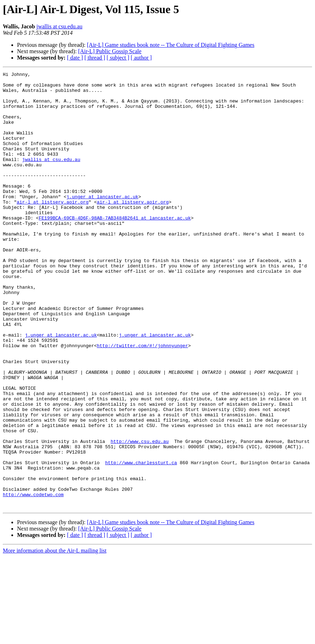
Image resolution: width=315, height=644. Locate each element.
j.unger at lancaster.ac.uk (102, 222)
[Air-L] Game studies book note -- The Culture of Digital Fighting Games (171, 45)
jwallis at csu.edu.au (60, 26)
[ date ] (75, 58)
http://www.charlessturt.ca (141, 541)
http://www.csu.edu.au (140, 516)
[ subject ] (118, 58)
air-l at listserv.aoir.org (53, 228)
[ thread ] (95, 58)
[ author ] (141, 58)
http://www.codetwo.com (33, 579)
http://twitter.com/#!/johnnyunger (142, 401)
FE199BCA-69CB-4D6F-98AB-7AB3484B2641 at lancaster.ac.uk (115, 248)
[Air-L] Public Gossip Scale (110, 51)
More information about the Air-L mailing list (55, 638)
